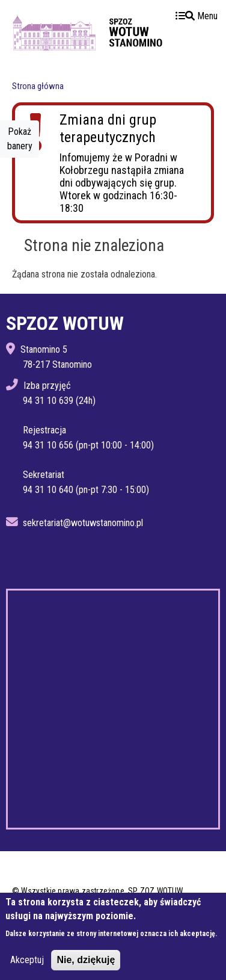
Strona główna (38, 86)
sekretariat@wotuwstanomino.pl (83, 523)
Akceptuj (27, 960)
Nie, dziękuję (86, 960)
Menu (197, 16)
